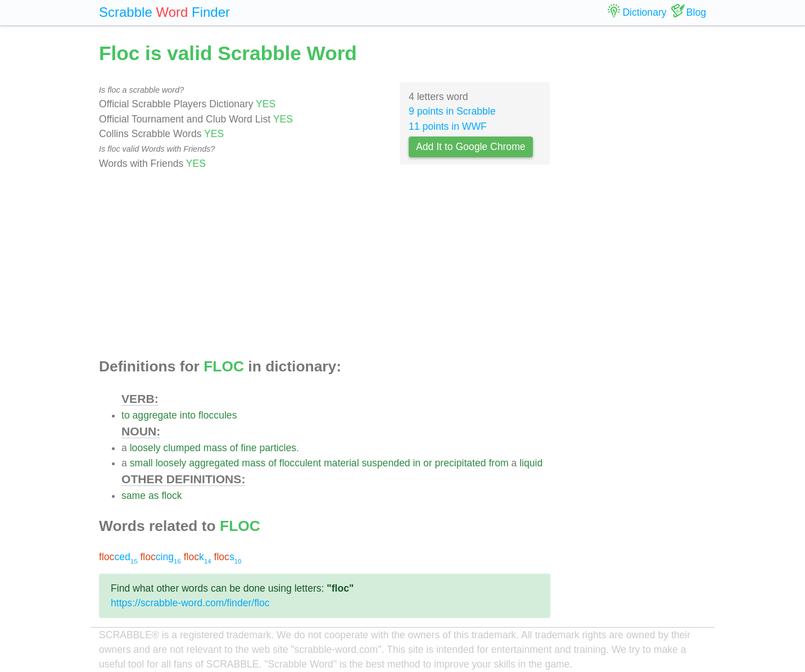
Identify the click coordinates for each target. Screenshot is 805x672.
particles (278, 448)
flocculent (300, 463)
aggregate (155, 415)
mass (215, 448)
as (154, 496)
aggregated (214, 463)
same (134, 496)
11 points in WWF (448, 126)
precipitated (461, 463)
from (498, 463)
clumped (182, 448)
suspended (386, 463)
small (141, 463)
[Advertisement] (325, 265)
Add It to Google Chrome (471, 147)
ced (118, 557)
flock (171, 496)
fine (248, 448)
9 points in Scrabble (452, 111)
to (126, 415)
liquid (531, 463)
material (342, 463)
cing (160, 557)
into (188, 415)
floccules (218, 415)
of (234, 448)
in (417, 463)
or (428, 463)
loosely (145, 448)
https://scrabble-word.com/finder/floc (190, 603)
